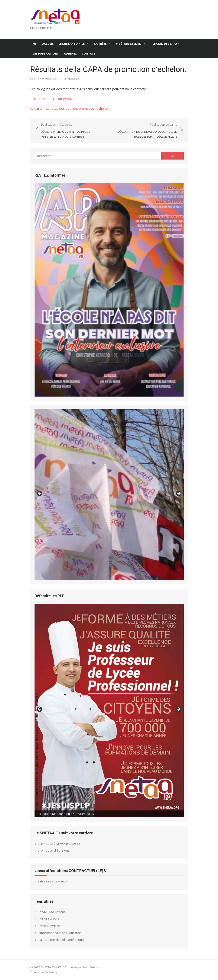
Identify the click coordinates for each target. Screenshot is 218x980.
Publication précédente (73, 131)
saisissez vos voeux (52, 881)
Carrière (100, 44)
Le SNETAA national (52, 912)
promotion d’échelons (54, 850)
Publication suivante (145, 131)
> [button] (178, 494)
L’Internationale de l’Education (60, 933)
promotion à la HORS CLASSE (59, 843)
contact (89, 53)
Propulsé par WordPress (81, 967)
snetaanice (72, 79)
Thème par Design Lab (45, 972)
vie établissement (130, 44)
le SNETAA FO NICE (72, 44)
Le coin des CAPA (165, 44)
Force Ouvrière (49, 926)
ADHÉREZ (70, 53)
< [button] (40, 494)
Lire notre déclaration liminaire (52, 99)
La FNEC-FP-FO (49, 919)
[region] (109, 290)
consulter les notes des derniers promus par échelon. (69, 108)
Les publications (46, 53)
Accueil (48, 44)
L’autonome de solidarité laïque (61, 940)
